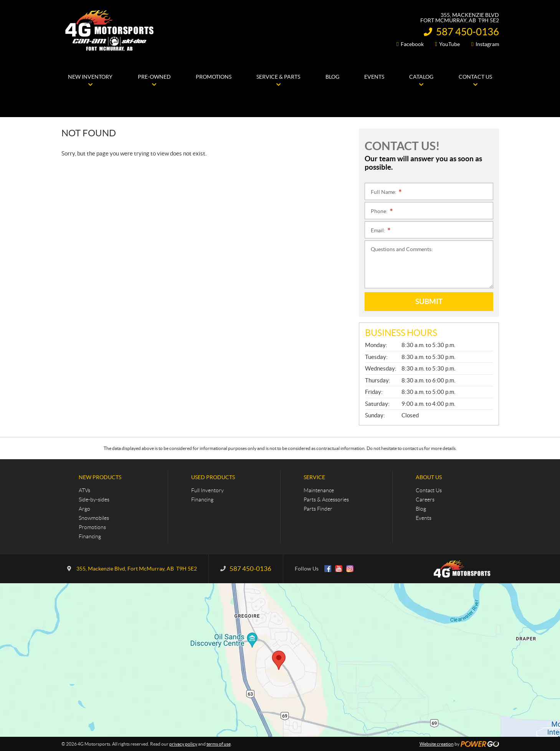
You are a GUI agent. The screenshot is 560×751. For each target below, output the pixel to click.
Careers (425, 500)
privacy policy (183, 744)
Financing (90, 536)
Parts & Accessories (326, 500)
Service (314, 477)
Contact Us (429, 490)
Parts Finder (318, 509)
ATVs (84, 490)
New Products (100, 477)
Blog (421, 509)
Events (424, 518)
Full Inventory (207, 490)
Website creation (437, 744)
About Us (429, 477)
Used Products (213, 477)
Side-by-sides (94, 500)
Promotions (92, 527)
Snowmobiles (94, 518)
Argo (84, 509)
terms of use (219, 744)
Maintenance (319, 490)
